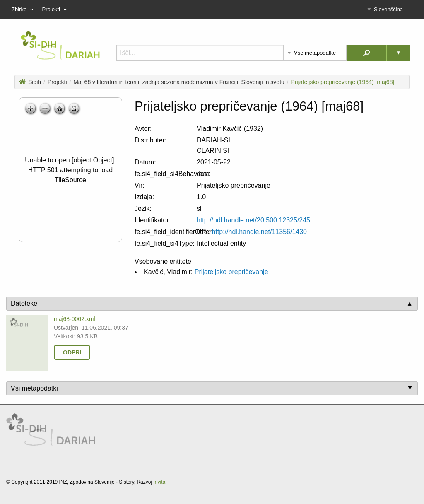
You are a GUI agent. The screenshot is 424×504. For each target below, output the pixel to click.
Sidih (30, 82)
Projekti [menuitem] (55, 10)
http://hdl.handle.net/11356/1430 (259, 232)
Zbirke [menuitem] (23, 10)
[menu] (212, 10)
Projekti (57, 82)
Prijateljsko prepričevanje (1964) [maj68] (343, 82)
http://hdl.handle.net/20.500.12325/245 (253, 220)
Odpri (72, 352)
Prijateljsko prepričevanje (231, 272)
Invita (159, 482)
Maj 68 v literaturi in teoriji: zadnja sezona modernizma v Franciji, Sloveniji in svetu (179, 82)
